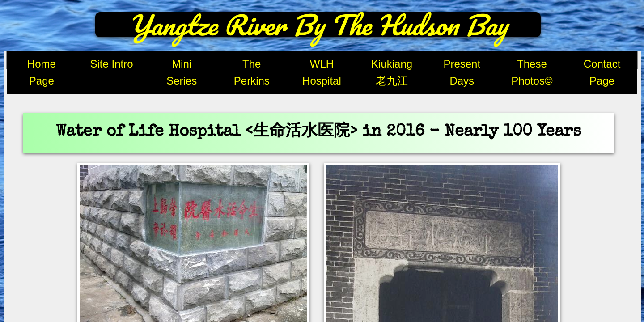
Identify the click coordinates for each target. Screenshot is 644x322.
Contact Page (602, 72)
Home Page (42, 72)
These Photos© (532, 72)
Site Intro (111, 64)
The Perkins (252, 72)
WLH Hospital (322, 72)
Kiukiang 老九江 (392, 72)
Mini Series (182, 72)
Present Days (462, 72)
